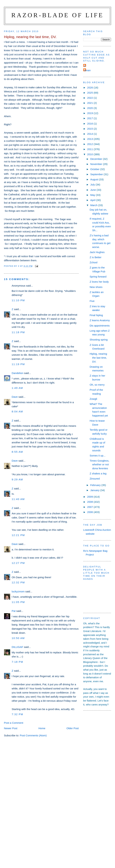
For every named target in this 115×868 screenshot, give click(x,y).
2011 (90, 149)
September (97, 174)
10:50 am (18, 638)
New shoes (96, 287)
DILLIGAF (17, 647)
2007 (90, 507)
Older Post (73, 728)
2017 (90, 118)
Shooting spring (99, 340)
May (93, 195)
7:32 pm (17, 714)
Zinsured (95, 479)
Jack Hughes (97, 252)
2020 (90, 108)
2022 (90, 98)
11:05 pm (18, 602)
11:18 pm (18, 332)
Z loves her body (99, 282)
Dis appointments (100, 326)
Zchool (93, 262)
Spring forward (98, 277)
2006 (90, 512)
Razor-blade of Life (57, 15)
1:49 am (17, 388)
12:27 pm (18, 563)
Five (92, 301)
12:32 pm (18, 582)
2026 (90, 88)
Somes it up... (97, 456)
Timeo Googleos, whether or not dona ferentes (99, 464)
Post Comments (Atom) (33, 735)
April (93, 200)
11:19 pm (18, 364)
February (96, 485)
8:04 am (17, 411)
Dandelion (18, 373)
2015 (90, 129)
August (95, 179)
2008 (90, 502)
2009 (90, 497)
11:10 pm (18, 300)
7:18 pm (17, 662)
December (97, 159)
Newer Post (11, 728)
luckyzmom (18, 591)
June (93, 190)
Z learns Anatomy (100, 320)
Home (42, 728)
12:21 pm (18, 535)
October (95, 169)
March (94, 205)
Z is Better (96, 257)
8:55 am (17, 452)
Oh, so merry (97, 385)
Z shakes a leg (98, 473)
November (97, 164)
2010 (90, 154)
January (95, 490)
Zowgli (93, 399)
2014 (90, 134)
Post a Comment (14, 723)
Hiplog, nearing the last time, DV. (98, 358)
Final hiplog (96, 315)
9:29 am (17, 479)
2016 (90, 124)
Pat (14, 611)
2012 (90, 144)
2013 (90, 139)
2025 (90, 93)
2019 (90, 113)
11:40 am (18, 499)
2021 (90, 103)
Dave (15, 397)
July (93, 185)
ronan (87, 70)
